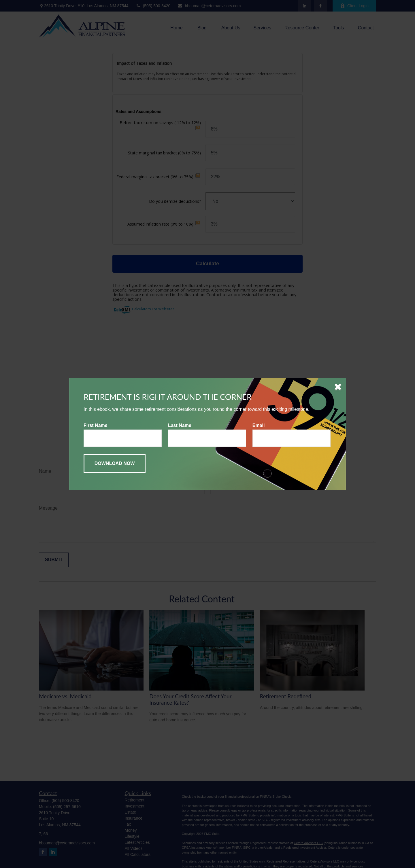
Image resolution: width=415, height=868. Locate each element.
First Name (96, 425)
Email (259, 425)
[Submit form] (115, 464)
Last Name (180, 425)
